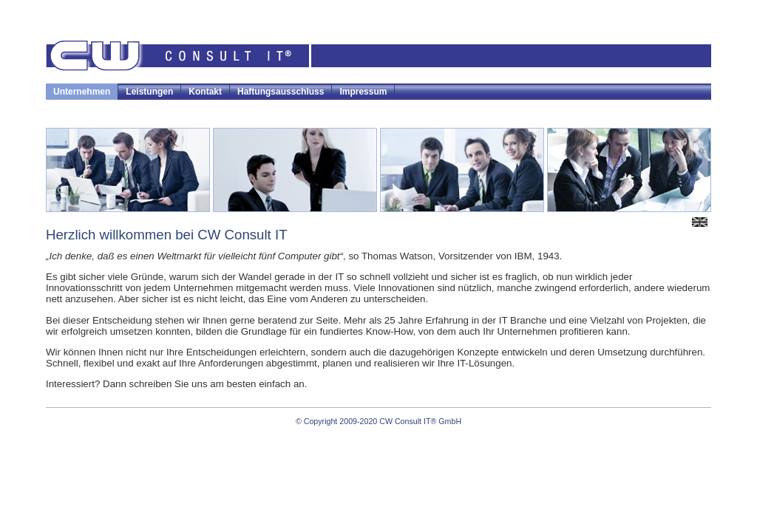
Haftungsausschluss (281, 92)
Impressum (363, 92)
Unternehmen (82, 92)
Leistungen (149, 92)
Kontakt (205, 92)
